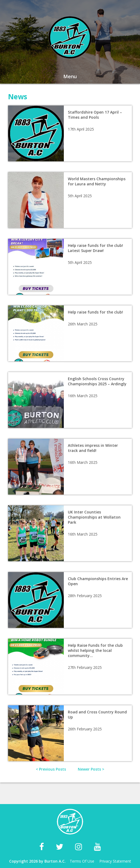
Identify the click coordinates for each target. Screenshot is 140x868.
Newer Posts (89, 769)
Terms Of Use (82, 861)
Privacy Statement (115, 861)
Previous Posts (52, 769)
